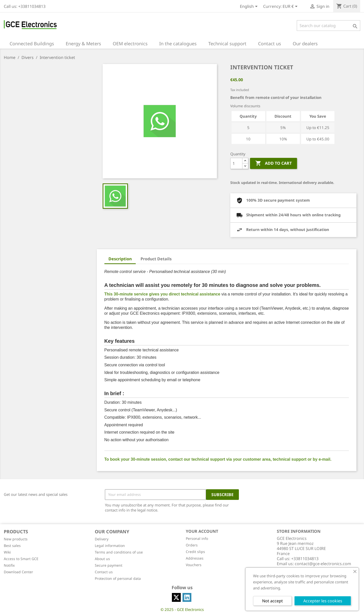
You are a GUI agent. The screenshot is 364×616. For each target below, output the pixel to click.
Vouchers (194, 565)
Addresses (195, 558)
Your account (202, 531)
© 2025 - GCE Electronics (182, 609)
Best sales (12, 546)
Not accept (272, 601)
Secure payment (109, 565)
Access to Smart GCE (21, 559)
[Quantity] (236, 163)
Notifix (9, 565)
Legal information (110, 546)
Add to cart (274, 163)
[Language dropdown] (250, 7)
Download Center (18, 572)
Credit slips (195, 552)
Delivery (102, 539)
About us (102, 559)
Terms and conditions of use (119, 552)
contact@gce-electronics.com (323, 564)
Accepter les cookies (323, 601)
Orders (192, 545)
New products (16, 539)
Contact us (104, 572)
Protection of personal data (118, 578)
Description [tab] (120, 259)
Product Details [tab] (156, 259)
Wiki (7, 552)
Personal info (197, 538)
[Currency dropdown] (291, 7)
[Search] (328, 26)
